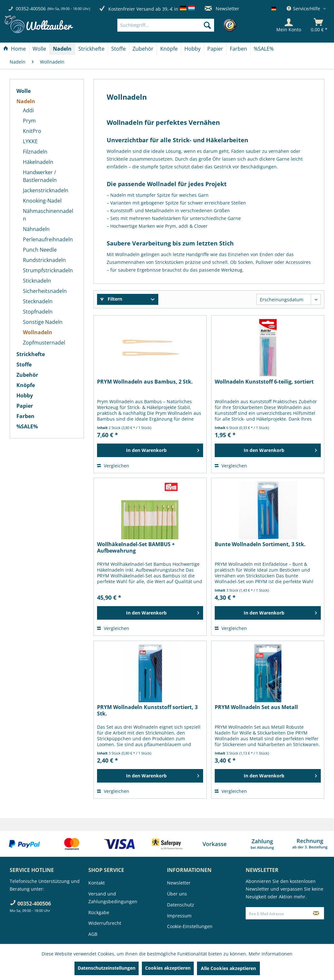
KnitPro (32, 131)
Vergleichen (113, 466)
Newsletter (222, 9)
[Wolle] (39, 49)
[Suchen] (207, 25)
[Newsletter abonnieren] (316, 913)
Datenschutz (181, 905)
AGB (93, 934)
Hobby (25, 395)
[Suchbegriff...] (166, 25)
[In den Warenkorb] (150, 450)
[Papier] (215, 49)
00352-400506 (31, 9)
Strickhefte (31, 354)
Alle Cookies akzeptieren (228, 968)
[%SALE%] (264, 49)
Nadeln (26, 101)
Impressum (179, 916)
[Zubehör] (143, 49)
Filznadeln (35, 152)
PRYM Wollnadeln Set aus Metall (256, 707)
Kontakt (97, 883)
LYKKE (30, 141)
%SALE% (27, 426)
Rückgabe (99, 912)
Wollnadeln (38, 332)
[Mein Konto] (289, 25)
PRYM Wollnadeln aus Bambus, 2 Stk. (145, 382)
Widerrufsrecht (105, 923)
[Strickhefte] (91, 49)
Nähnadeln (36, 229)
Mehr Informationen (270, 954)
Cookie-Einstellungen (190, 926)
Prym (29, 121)
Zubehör (27, 375)
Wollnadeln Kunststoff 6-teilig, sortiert (264, 382)
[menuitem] (175, 25)
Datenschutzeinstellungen (107, 968)
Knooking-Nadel (42, 201)
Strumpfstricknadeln (48, 270)
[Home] (15, 49)
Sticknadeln (37, 281)
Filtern (111, 299)
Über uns (177, 894)
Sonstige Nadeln (43, 322)
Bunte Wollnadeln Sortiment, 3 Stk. (260, 544)
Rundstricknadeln (44, 260)
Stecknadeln (38, 301)
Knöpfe (26, 385)
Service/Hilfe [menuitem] (304, 9)
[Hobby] (192, 49)
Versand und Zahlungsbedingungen (113, 898)
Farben (25, 416)
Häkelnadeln (38, 162)
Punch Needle (40, 250)
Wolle (24, 91)
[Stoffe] (118, 49)
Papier (25, 406)
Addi (28, 110)
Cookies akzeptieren (168, 968)
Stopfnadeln (38, 312)
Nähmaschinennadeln (48, 215)
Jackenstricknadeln (46, 190)
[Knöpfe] (169, 49)
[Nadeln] (62, 49)
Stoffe (24, 365)
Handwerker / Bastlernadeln (40, 176)
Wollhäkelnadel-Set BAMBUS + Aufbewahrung (136, 547)
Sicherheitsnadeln (45, 291)
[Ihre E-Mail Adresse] (277, 913)
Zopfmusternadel (44, 343)
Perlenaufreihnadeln (48, 239)
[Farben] (238, 49)
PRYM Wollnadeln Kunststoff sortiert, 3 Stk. (147, 710)
